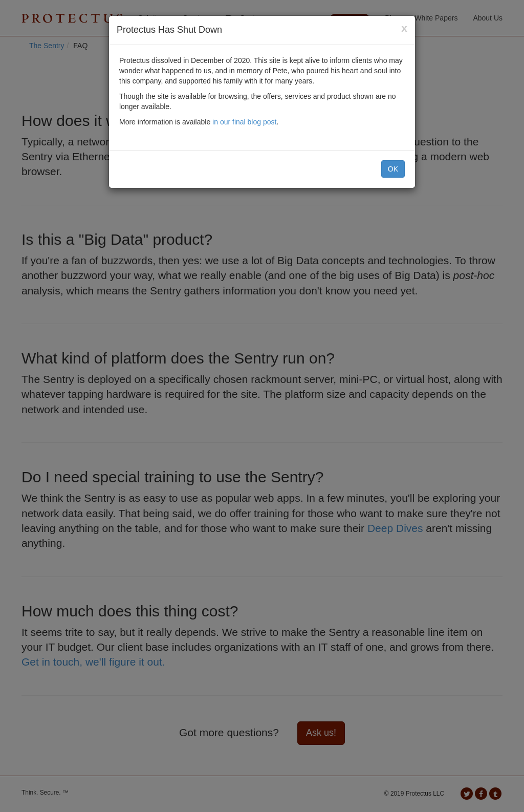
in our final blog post (244, 122)
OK (393, 169)
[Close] (404, 28)
